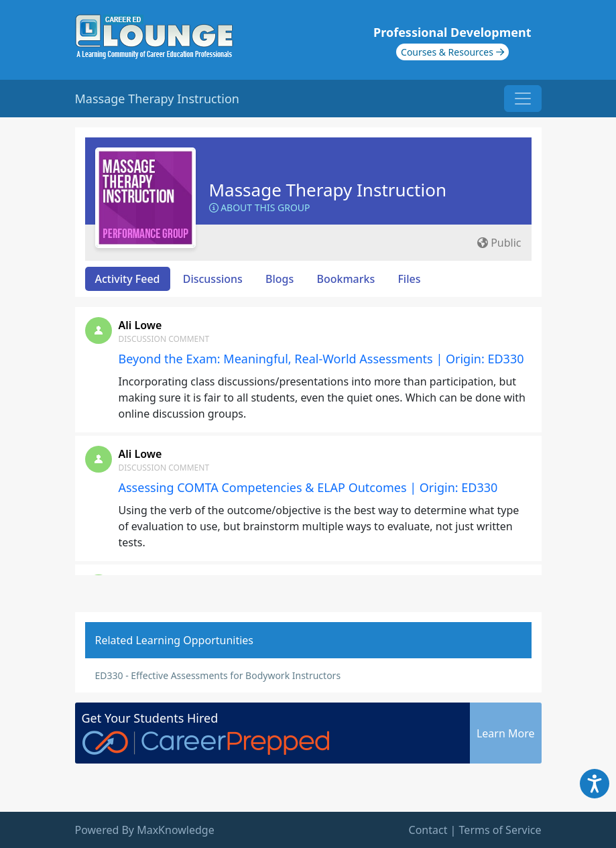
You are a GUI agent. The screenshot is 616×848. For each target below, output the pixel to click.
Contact (428, 830)
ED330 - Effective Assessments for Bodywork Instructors (218, 675)
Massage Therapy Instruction (328, 190)
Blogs (280, 279)
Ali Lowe (140, 325)
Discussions (213, 279)
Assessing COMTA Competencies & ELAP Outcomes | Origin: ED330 (308, 487)
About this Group (260, 207)
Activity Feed (128, 279)
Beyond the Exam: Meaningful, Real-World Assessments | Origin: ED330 (321, 359)
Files (409, 279)
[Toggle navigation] (523, 99)
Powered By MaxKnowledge (145, 830)
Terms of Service (500, 830)
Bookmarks (346, 279)
